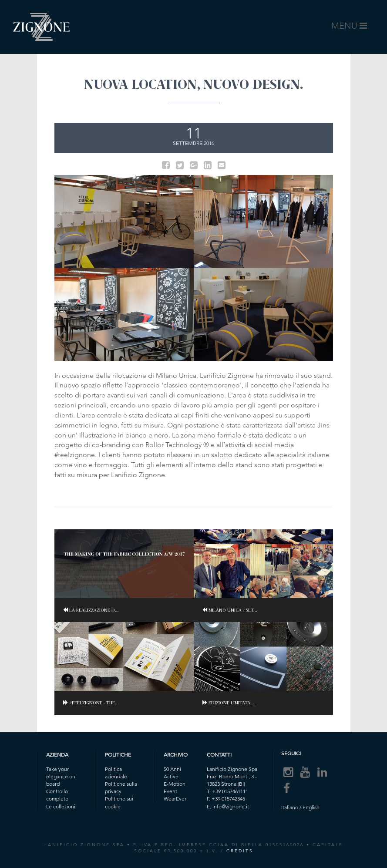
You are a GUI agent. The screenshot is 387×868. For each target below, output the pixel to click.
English (311, 807)
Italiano (290, 807)
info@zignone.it (231, 806)
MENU (351, 28)
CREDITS (240, 851)
